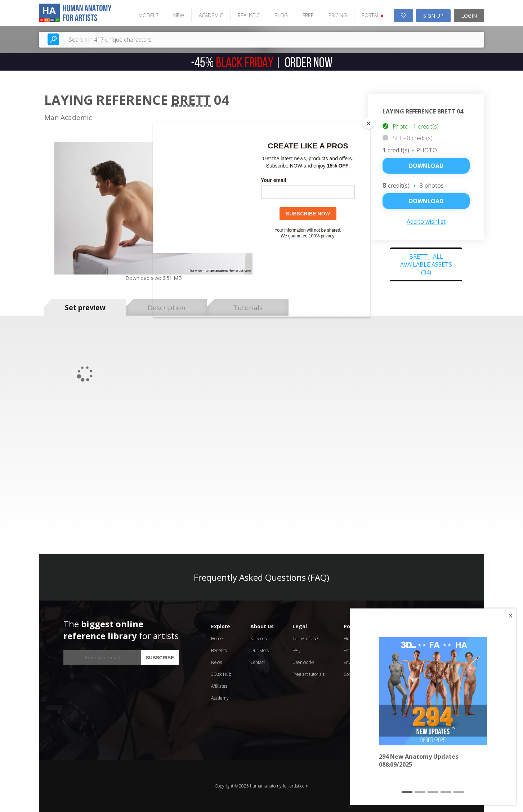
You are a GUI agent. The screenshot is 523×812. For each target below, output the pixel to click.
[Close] (368, 124)
